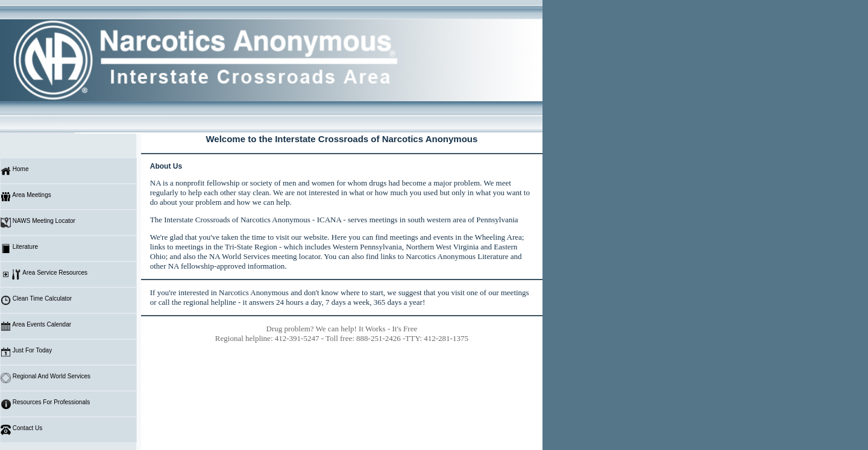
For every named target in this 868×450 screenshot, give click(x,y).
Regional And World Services (46, 378)
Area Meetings (26, 197)
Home (14, 171)
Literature (19, 248)
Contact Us (21, 430)
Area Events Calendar (36, 326)
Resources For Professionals (45, 404)
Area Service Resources (44, 274)
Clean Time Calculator (36, 300)
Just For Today (26, 352)
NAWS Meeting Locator (38, 223)
